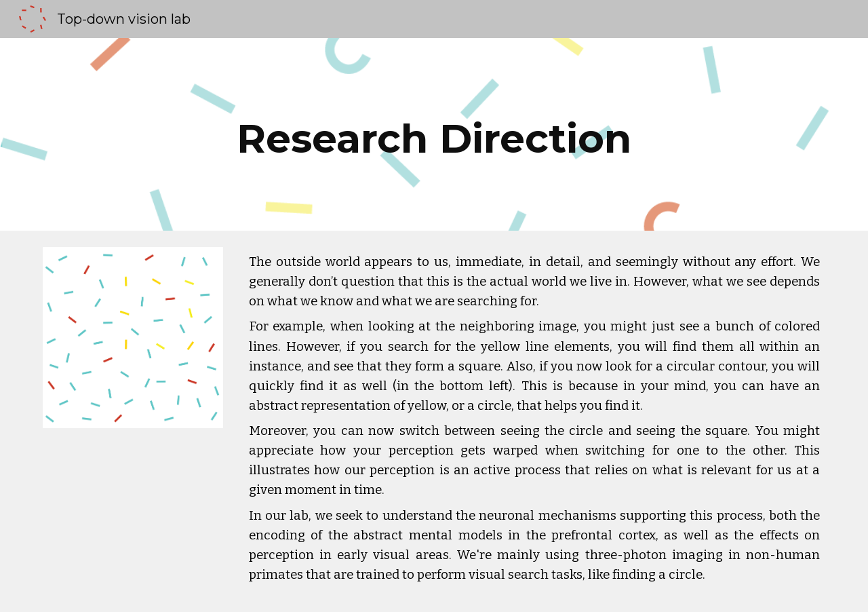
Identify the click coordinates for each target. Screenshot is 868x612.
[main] (434, 134)
